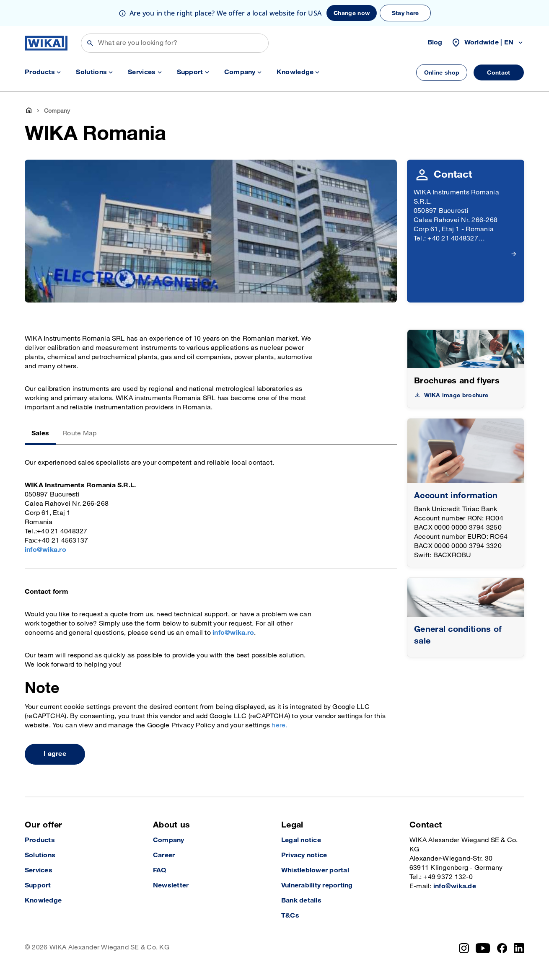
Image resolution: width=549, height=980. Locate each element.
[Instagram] (464, 948)
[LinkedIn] (519, 948)
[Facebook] (502, 948)
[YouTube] (483, 948)
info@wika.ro (45, 550)
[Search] (175, 43)
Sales (40, 433)
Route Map (79, 433)
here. (279, 725)
